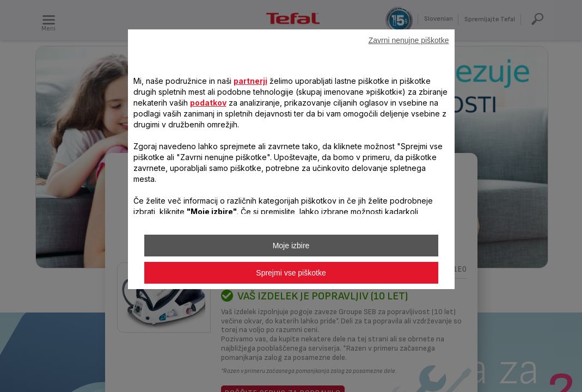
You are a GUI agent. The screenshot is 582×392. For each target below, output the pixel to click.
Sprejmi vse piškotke (291, 273)
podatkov (208, 103)
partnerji (250, 81)
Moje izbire (291, 246)
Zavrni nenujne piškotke (409, 40)
